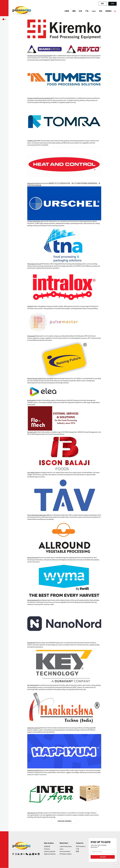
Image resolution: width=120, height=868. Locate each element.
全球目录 (47, 846)
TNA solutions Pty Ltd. (34, 264)
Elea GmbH (31, 400)
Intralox (30, 306)
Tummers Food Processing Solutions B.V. (40, 98)
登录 (102, 4)
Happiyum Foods (33, 770)
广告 (77, 849)
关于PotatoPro (81, 846)
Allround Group (32, 558)
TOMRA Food (31, 141)
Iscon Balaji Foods (33, 473)
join (112, 4)
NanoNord (31, 643)
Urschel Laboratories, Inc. (35, 221)
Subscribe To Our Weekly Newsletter (99, 846)
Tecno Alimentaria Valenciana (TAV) (38, 515)
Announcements (65, 851)
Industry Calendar (50, 851)
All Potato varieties (66, 854)
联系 (77, 851)
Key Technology (32, 685)
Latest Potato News (66, 846)
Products (47, 849)
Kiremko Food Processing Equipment (39, 56)
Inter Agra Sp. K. (32, 813)
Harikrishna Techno (34, 728)
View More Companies (65, 821)
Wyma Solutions (32, 600)
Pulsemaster (31, 336)
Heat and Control (33, 183)
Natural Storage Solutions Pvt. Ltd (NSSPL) (41, 379)
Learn (62, 849)
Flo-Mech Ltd (31, 432)
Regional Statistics (50, 854)
